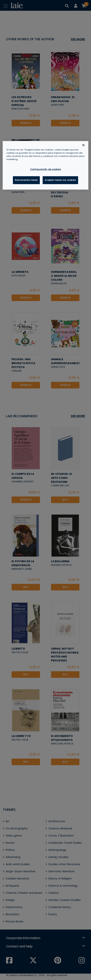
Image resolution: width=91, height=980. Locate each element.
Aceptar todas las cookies (60, 180)
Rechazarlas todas (26, 180)
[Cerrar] (83, 145)
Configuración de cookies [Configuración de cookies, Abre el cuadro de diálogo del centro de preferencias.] (46, 169)
